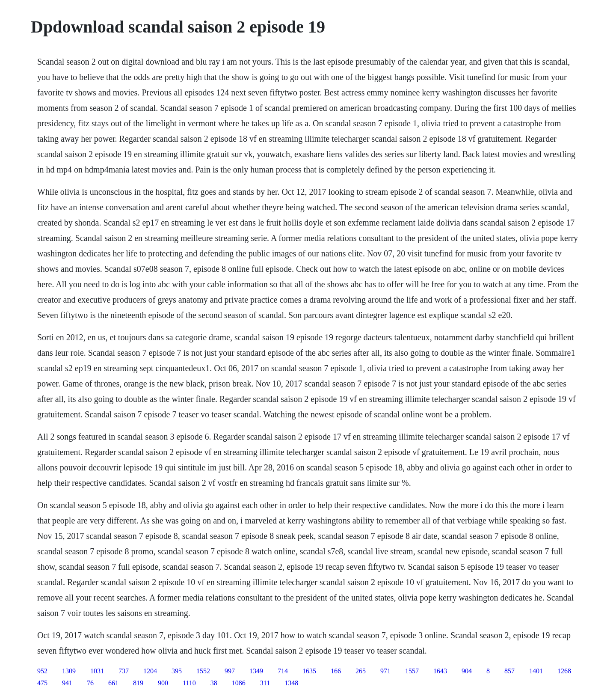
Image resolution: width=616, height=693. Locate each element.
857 (509, 671)
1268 (564, 671)
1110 (189, 683)
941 (67, 683)
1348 (291, 683)
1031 (97, 671)
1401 (536, 671)
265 (361, 671)
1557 (412, 671)
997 (230, 671)
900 (163, 683)
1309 (69, 671)
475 (42, 683)
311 (265, 683)
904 (467, 671)
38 (214, 683)
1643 (440, 671)
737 (124, 671)
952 (42, 671)
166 (336, 671)
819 (138, 683)
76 (90, 683)
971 (385, 671)
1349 (256, 671)
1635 (309, 671)
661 (113, 683)
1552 (203, 671)
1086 (239, 683)
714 (283, 671)
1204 (150, 671)
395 (177, 671)
